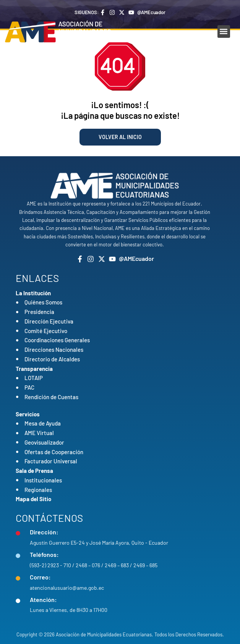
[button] (224, 32)
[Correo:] (18, 578)
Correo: (40, 577)
